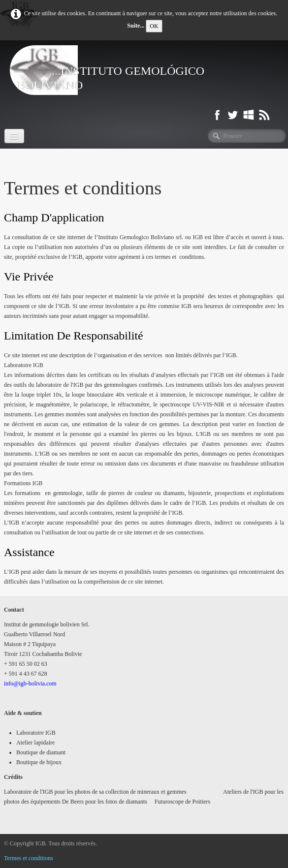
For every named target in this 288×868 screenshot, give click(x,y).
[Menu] (14, 136)
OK (154, 26)
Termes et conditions (29, 858)
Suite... (136, 26)
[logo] (144, 70)
